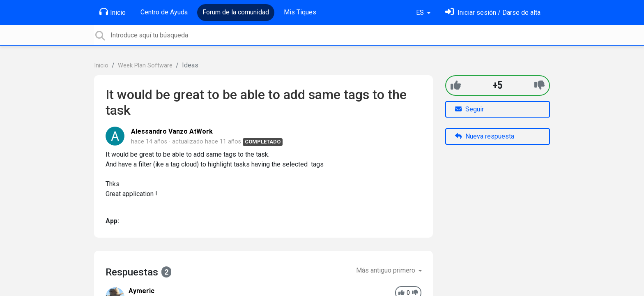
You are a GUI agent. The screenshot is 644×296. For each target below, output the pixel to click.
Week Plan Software (145, 66)
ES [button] (421, 13)
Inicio (113, 12)
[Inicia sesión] (493, 13)
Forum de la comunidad (236, 12)
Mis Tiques (300, 12)
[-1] (539, 85)
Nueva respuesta (485, 136)
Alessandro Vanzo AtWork (172, 131)
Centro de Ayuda (164, 12)
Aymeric (141, 291)
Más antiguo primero (386, 270)
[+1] (456, 85)
